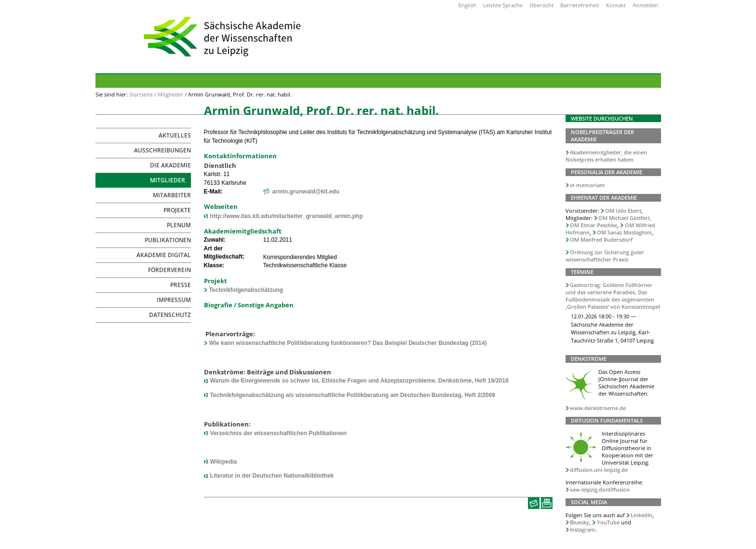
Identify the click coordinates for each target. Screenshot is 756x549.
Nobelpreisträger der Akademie (602, 136)
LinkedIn (641, 515)
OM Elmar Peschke (594, 225)
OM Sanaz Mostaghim (624, 232)
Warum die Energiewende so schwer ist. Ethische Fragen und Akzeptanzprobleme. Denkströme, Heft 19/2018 (359, 381)
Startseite (141, 94)
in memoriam (587, 185)
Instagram (583, 529)
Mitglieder (170, 94)
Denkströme (589, 359)
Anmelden (645, 5)
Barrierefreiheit (580, 5)
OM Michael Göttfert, (625, 218)
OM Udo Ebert (623, 211)
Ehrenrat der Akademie (604, 198)
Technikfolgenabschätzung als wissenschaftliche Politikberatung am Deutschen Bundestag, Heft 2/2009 (353, 395)
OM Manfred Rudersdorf (601, 240)
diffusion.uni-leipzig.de (599, 470)
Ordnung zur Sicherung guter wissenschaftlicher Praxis (605, 256)
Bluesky (580, 522)
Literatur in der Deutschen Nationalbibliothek (272, 476)
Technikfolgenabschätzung (246, 290)
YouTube (608, 522)
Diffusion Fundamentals (607, 420)
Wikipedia (224, 462)
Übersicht (541, 5)
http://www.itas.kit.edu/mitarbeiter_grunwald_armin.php (287, 216)
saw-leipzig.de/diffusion (600, 489)
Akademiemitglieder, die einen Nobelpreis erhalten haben (607, 156)
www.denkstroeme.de (598, 408)
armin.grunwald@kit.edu (306, 192)
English (467, 5)
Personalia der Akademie (607, 172)
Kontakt (616, 5)
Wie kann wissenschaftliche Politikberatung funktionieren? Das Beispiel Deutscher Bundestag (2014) (348, 343)
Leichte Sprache (503, 5)
